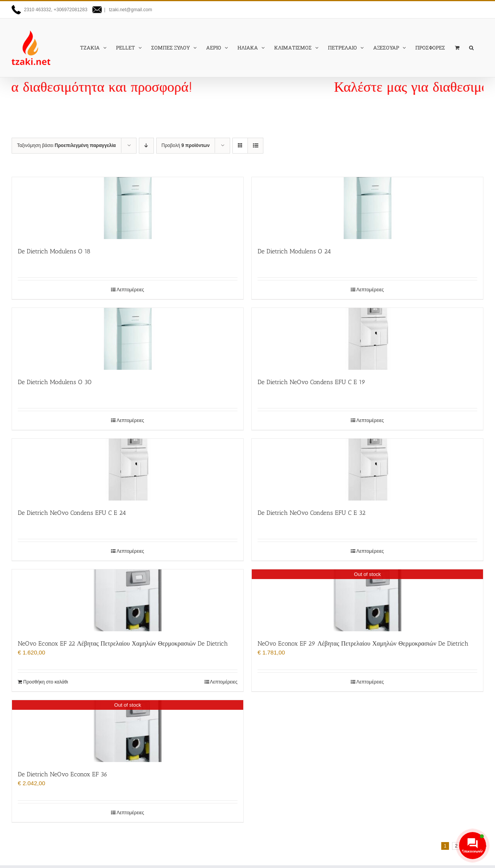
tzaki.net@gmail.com (130, 10)
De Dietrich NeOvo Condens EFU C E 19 (312, 382)
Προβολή (186, 145)
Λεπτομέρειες (130, 290)
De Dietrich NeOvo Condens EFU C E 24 (72, 513)
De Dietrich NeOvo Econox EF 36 (63, 774)
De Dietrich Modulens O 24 (294, 251)
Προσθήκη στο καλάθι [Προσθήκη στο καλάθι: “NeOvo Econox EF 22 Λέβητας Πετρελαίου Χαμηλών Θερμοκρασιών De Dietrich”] (46, 682)
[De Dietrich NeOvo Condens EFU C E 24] (128, 470)
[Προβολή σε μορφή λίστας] (255, 146)
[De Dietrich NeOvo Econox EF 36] (128, 731)
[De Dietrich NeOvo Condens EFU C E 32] (367, 470)
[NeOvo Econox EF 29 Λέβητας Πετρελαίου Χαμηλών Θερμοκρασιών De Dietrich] (367, 600)
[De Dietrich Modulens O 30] (128, 339)
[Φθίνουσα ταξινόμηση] (146, 146)
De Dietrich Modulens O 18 (54, 251)
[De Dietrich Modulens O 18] (128, 208)
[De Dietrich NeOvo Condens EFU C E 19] (367, 339)
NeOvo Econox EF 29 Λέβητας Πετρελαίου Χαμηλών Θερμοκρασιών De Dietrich (363, 643)
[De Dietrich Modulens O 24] (367, 208)
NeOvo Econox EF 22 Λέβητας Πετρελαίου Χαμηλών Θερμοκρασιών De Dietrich (123, 643)
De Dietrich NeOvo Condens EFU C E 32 (312, 513)
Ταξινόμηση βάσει (67, 145)
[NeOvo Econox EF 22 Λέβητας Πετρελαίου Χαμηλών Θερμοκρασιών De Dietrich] (128, 600)
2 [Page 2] (456, 846)
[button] (471, 48)
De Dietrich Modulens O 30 (55, 382)
